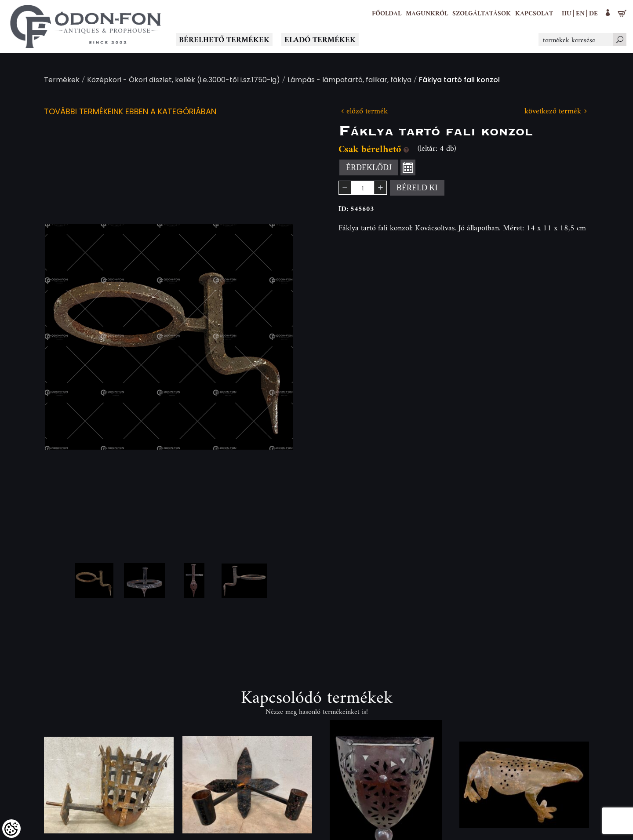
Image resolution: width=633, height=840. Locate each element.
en (580, 13)
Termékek (62, 81)
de (593, 13)
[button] (427, 13)
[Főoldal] (387, 13)
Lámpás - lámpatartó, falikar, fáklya (349, 81)
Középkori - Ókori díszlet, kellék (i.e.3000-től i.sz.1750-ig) (184, 81)
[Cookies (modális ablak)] (11, 829)
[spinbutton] (363, 188)
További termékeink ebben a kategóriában (130, 112)
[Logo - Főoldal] (86, 26)
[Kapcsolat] (534, 13)
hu (567, 13)
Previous (66, 337)
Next (273, 337)
